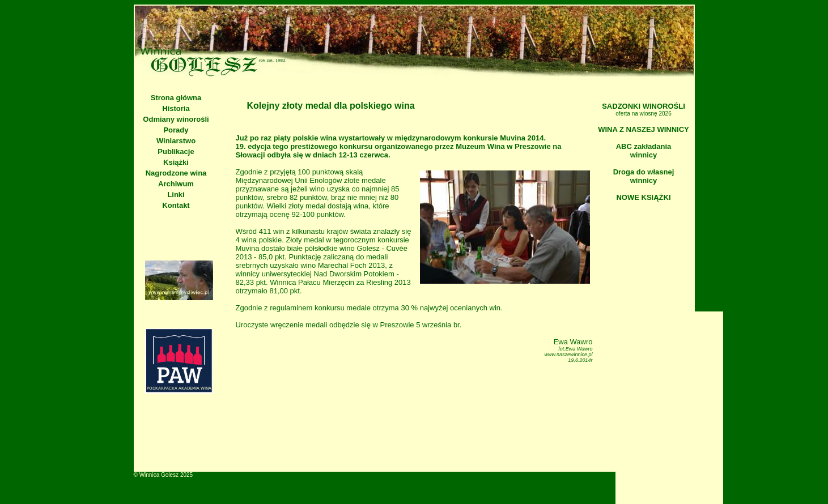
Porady (176, 130)
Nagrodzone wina (176, 173)
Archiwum (176, 184)
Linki (176, 195)
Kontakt (176, 205)
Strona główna (176, 98)
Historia (176, 108)
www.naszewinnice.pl (568, 354)
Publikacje (176, 151)
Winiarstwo (176, 141)
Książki (176, 162)
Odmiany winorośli (176, 119)
